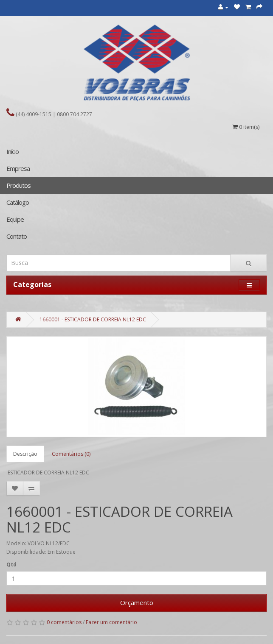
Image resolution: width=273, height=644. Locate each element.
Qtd (11, 565)
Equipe (15, 219)
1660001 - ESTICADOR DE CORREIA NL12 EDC (93, 319)
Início (13, 151)
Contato (17, 236)
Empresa (18, 168)
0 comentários (64, 622)
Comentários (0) (71, 454)
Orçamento (137, 602)
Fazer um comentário (111, 622)
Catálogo (18, 202)
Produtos (18, 185)
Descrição (25, 454)
